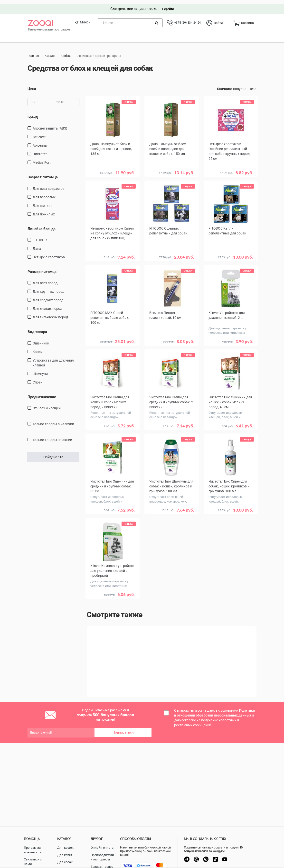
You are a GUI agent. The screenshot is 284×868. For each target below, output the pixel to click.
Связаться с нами (33, 862)
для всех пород (45, 280)
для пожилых (44, 211)
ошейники (41, 340)
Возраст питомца (43, 173)
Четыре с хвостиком (49, 253)
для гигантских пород (50, 314)
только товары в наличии (53, 421)
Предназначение (42, 393)
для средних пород (48, 297)
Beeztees (39, 133)
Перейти (168, 5)
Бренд (33, 113)
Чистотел (40, 150)
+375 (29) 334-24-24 (188, 19)
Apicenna (40, 142)
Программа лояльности (33, 850)
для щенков (43, 202)
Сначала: (224, 85)
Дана (37, 245)
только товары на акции (52, 436)
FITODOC (40, 236)
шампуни (40, 370)
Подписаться (123, 728)
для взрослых (44, 193)
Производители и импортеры (102, 857)
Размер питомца (42, 268)
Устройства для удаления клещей (53, 359)
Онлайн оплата (102, 848)
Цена (32, 85)
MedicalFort (42, 159)
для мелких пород (47, 305)
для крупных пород (48, 288)
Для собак (65, 862)
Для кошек (65, 848)
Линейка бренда (42, 225)
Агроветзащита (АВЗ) (50, 125)
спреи (38, 379)
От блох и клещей (47, 405)
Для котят (65, 855)
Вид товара (37, 328)
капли (38, 348)
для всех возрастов (49, 185)
